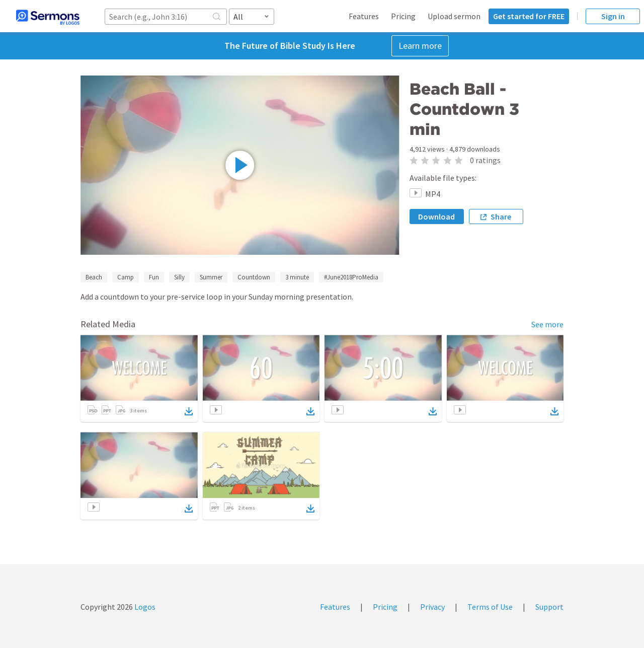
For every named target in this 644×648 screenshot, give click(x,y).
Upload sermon (454, 16)
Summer (211, 277)
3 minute (297, 277)
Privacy (432, 607)
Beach (94, 277)
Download (436, 217)
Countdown (254, 277)
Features (364, 16)
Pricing (403, 16)
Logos (144, 607)
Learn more (420, 46)
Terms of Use (490, 607)
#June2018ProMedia (351, 277)
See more (547, 324)
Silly (179, 277)
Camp (126, 277)
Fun (154, 277)
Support (549, 607)
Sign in (613, 16)
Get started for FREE (529, 16)
